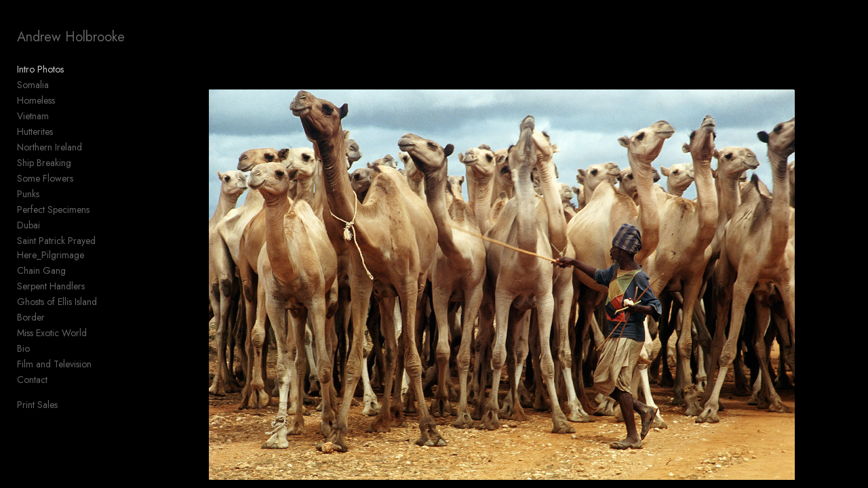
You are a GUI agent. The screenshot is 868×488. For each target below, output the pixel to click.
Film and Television (54, 364)
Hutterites (35, 131)
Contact (32, 380)
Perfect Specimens (53, 209)
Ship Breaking (44, 163)
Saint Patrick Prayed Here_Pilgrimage (56, 248)
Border (31, 317)
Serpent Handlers (51, 286)
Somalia (33, 85)
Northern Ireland (50, 147)
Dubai (28, 225)
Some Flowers (45, 178)
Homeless (36, 100)
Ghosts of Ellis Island (57, 302)
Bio (23, 348)
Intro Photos (40, 69)
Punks (28, 194)
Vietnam (33, 116)
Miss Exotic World (52, 333)
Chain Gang (41, 270)
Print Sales (37, 405)
